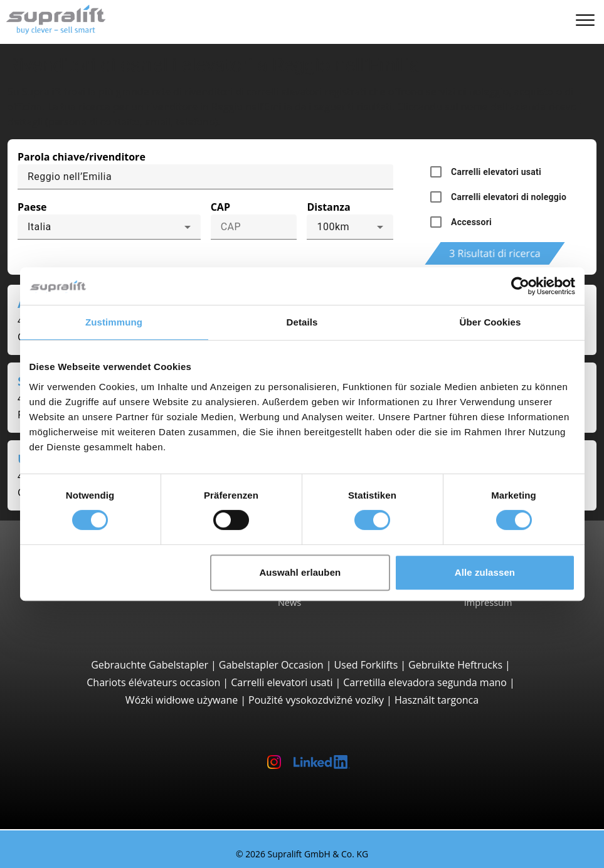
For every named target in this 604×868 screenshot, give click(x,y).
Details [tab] (302, 322)
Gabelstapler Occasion (271, 665)
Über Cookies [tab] (490, 322)
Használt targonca (437, 700)
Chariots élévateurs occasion (153, 682)
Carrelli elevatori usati (282, 682)
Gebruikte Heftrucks (455, 665)
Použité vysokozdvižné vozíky (316, 700)
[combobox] (109, 227)
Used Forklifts (366, 665)
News (289, 602)
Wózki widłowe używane (182, 700)
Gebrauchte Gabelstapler (150, 665)
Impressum (488, 602)
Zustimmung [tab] (114, 322)
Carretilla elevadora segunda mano (425, 682)
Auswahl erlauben (300, 572)
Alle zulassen (485, 572)
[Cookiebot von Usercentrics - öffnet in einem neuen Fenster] (520, 286)
